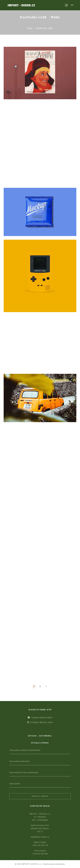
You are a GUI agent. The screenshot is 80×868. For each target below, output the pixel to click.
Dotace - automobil (40, 736)
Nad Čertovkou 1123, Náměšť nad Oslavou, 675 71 (40, 829)
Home (30, 28)
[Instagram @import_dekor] (40, 722)
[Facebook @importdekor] (40, 718)
